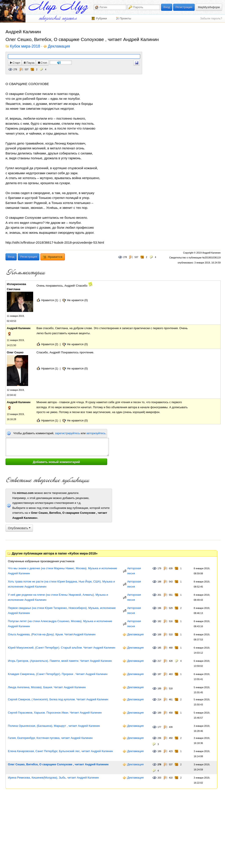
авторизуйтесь (96, 433)
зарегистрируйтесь (67, 433)
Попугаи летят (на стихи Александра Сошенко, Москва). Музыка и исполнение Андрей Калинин (60, 624)
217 (159, 661)
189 (159, 689)
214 (159, 700)
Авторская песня (134, 571)
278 (15, 70)
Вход (167, 7)
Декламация (59, 46)
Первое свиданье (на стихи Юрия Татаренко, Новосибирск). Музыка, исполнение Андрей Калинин (62, 610)
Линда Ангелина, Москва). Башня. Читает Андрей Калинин (47, 687)
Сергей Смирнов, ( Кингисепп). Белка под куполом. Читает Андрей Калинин (58, 699)
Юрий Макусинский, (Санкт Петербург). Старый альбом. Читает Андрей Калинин (62, 648)
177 (159, 727)
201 (159, 595)
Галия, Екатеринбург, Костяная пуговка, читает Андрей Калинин (50, 738)
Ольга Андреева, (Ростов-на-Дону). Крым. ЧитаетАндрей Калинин (52, 634)
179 (159, 568)
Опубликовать (19, 528)
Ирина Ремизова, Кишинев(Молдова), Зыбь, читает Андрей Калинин (53, 778)
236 (159, 738)
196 (159, 608)
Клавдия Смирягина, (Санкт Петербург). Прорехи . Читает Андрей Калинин (58, 674)
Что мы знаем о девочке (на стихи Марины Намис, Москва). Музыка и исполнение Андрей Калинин (63, 571)
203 (159, 778)
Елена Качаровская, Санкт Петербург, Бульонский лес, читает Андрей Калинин (60, 751)
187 (159, 674)
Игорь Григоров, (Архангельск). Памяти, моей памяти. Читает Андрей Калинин (60, 661)
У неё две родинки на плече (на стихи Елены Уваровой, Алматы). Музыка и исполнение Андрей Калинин (58, 597)
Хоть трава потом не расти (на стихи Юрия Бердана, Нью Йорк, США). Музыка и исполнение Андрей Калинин (61, 584)
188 (159, 582)
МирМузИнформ (209, 7)
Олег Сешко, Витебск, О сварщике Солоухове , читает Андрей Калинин (58, 764)
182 (159, 621)
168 (159, 635)
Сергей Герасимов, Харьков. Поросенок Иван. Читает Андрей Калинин (55, 713)
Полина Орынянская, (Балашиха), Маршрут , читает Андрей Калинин (54, 726)
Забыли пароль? (211, 18)
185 (159, 648)
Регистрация (184, 7)
